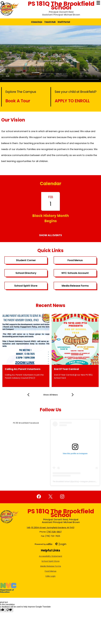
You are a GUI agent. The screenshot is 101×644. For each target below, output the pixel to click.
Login (61, 544)
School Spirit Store (26, 286)
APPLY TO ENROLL (72, 101)
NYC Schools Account (75, 273)
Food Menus (75, 260)
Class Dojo (37, 22)
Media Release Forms (75, 286)
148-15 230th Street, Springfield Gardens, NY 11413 (51, 528)
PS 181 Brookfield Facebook (26, 423)
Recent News (51, 305)
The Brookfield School (61, 482)
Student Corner (26, 260)
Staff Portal (64, 22)
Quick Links (50, 250)
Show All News (50, 395)
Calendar (51, 184)
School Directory (26, 273)
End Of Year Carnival (66, 369)
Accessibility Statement (51, 556)
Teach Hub (50, 22)
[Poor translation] (9, 610)
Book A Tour (18, 101)
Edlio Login (50, 576)
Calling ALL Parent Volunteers (23, 369)
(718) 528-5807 (54, 532)
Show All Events (51, 235)
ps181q (75, 482)
